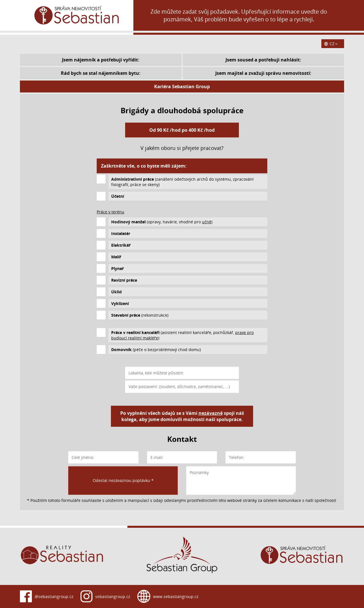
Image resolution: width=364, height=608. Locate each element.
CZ (332, 44)
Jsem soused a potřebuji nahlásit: (263, 60)
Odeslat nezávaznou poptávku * (123, 480)
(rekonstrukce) (140, 315)
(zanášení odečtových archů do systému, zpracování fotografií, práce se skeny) (182, 182)
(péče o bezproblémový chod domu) (156, 350)
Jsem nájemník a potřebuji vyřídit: (101, 60)
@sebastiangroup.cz (54, 596)
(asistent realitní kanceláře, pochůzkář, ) (182, 335)
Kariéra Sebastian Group (182, 86)
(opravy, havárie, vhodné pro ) (162, 222)
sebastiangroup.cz (113, 596)
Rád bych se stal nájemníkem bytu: (101, 73)
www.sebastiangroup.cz (176, 596)
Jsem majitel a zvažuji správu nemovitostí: (263, 73)
